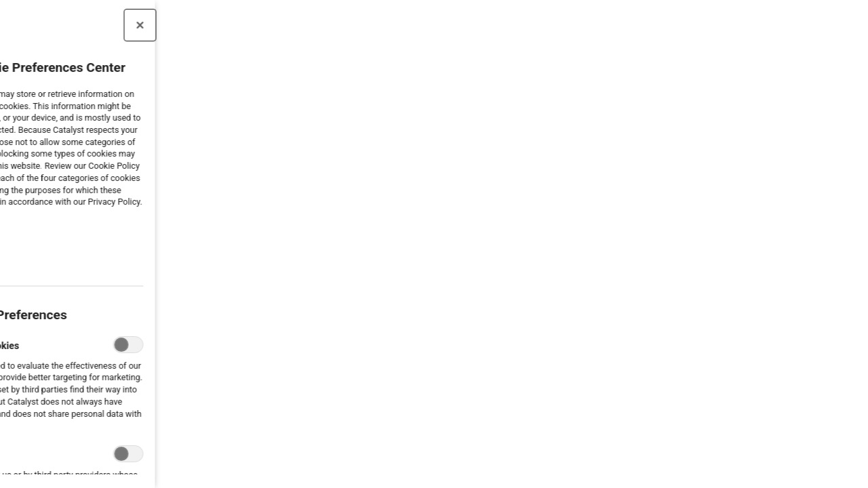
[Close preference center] (100, 25)
